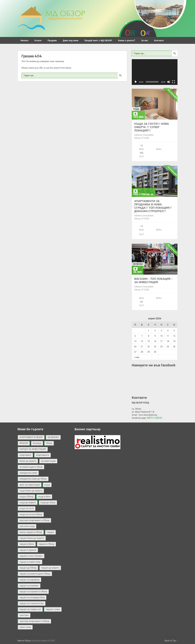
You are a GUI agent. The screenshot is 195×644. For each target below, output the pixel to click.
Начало (24, 40)
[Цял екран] (174, 82)
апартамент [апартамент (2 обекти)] (25, 455)
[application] (155, 72)
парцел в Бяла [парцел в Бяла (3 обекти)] (27, 544)
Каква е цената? (127, 40)
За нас (145, 40)
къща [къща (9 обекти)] (47, 485)
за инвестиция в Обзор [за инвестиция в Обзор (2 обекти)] (31, 467)
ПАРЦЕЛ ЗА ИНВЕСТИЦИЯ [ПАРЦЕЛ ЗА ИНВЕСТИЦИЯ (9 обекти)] (33, 449)
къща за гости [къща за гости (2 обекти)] (27, 508)
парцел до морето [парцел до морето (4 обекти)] (50, 568)
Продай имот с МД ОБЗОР (98, 40)
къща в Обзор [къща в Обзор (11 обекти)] (26, 497)
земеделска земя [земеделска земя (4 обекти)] (28, 473)
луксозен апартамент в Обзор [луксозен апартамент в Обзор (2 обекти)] (34, 520)
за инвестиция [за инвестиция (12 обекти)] (48, 461)
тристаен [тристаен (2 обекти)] (24, 615)
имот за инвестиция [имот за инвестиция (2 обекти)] (30, 485)
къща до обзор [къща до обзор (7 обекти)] (48, 503)
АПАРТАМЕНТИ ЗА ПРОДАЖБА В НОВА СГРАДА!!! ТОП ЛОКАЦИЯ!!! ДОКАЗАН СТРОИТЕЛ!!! (153, 206)
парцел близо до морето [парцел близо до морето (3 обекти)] (32, 538)
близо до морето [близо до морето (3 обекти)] (28, 461)
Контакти (159, 40)
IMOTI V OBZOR (154, 418)
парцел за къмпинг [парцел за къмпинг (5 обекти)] (29, 586)
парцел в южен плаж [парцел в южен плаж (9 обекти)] (30, 562)
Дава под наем (71, 40)
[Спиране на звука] (169, 82)
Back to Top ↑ (171, 641)
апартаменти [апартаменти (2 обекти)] (43, 455)
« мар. (137, 357)
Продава (52, 40)
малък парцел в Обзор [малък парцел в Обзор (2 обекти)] (31, 532)
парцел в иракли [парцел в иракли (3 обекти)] (28, 550)
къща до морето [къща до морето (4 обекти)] (28, 503)
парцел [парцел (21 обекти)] (50, 532)
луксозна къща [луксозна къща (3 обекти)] (27, 526)
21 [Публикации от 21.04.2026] (142, 347)
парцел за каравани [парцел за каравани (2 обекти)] (29, 580)
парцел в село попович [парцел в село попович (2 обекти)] (31, 556)
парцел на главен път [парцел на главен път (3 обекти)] (30, 609)
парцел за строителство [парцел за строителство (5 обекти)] (32, 603)
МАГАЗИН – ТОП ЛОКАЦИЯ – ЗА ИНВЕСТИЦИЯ (153, 280)
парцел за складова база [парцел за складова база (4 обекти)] (32, 597)
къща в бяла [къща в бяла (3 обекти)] (44, 497)
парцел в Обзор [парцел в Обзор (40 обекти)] (47, 544)
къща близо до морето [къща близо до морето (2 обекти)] (31, 491)
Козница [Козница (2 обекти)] (37, 443)
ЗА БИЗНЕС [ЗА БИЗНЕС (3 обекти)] (53, 437)
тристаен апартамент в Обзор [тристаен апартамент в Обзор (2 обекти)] (34, 621)
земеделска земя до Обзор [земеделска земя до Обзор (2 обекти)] (33, 479)
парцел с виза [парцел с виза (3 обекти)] (53, 609)
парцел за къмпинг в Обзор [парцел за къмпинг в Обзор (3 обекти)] (33, 592)
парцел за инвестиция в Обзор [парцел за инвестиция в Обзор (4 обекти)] (35, 574)
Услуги (38, 40)
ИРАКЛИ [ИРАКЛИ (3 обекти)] (24, 443)
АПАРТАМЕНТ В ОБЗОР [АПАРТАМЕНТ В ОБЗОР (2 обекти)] (31, 437)
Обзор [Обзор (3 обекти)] (49, 443)
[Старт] (136, 82)
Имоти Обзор (24, 641)
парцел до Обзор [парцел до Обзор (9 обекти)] (28, 568)
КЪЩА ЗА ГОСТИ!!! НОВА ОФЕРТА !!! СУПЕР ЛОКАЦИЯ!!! (152, 127)
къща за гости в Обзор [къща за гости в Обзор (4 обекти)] (31, 514)
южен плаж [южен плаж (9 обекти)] (25, 627)
